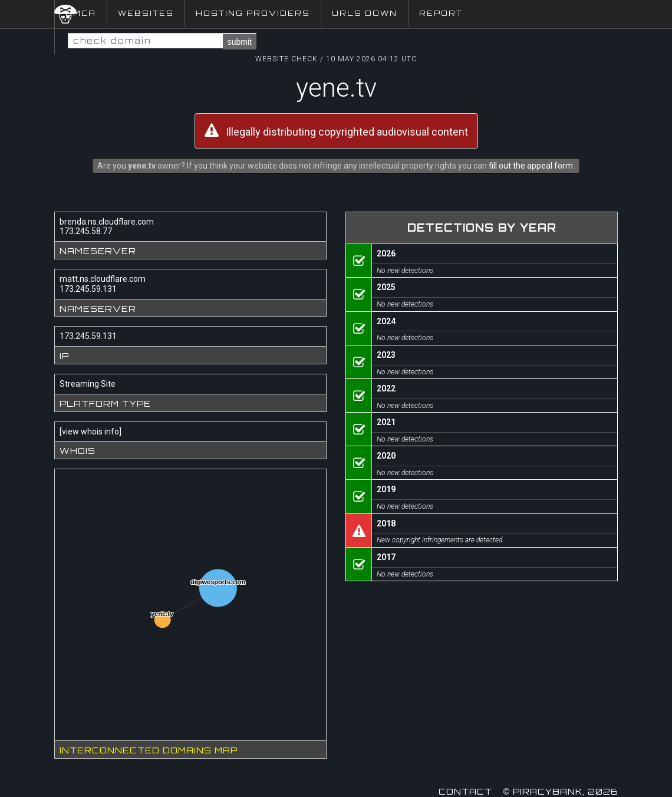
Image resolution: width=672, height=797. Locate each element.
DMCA (81, 13)
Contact (465, 791)
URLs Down (365, 13)
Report (441, 13)
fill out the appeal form (531, 166)
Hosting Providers (253, 13)
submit (240, 42)
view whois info (90, 432)
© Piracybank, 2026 (561, 791)
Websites (146, 13)
